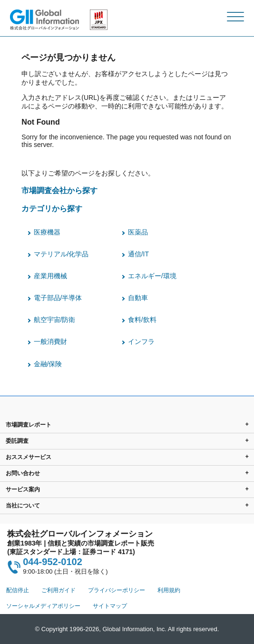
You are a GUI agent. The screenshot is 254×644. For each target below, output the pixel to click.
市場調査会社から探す (59, 190)
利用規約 (169, 590)
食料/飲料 (142, 320)
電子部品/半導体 (58, 298)
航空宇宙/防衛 (55, 320)
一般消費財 (50, 342)
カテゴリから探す (52, 208)
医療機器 (47, 232)
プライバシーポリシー (117, 590)
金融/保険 (48, 364)
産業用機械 (50, 276)
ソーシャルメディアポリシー (43, 606)
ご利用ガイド (59, 590)
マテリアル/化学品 (61, 254)
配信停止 (18, 590)
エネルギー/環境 (152, 276)
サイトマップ (110, 606)
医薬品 (138, 232)
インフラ (141, 342)
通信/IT (138, 254)
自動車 (138, 298)
